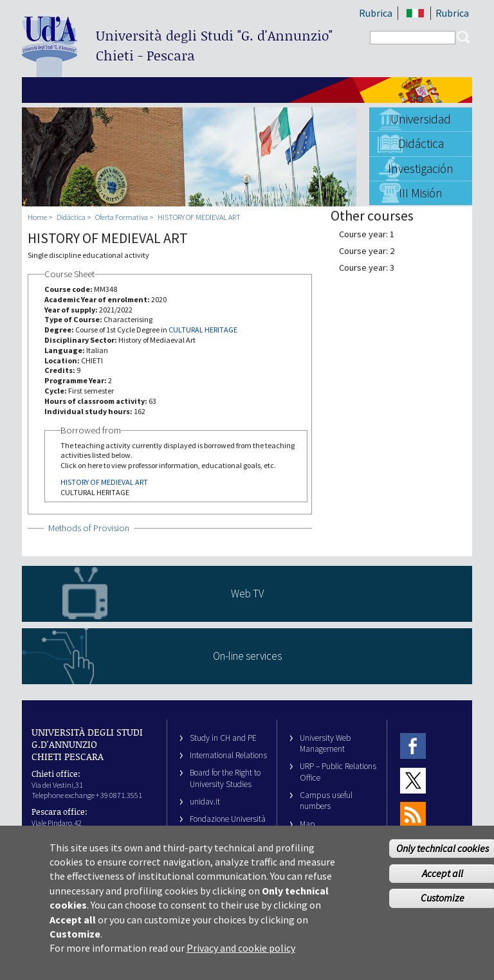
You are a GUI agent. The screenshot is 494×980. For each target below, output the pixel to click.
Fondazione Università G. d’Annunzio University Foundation (228, 830)
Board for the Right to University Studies (225, 778)
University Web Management (325, 743)
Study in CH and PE (223, 738)
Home (37, 217)
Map (307, 824)
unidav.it (205, 802)
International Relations (228, 755)
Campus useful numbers (326, 801)
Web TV (247, 594)
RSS (413, 814)
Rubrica (376, 13)
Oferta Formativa (122, 217)
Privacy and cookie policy (241, 957)
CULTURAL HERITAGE (203, 330)
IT (415, 13)
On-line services (247, 656)
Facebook (413, 746)
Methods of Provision (89, 528)
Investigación (421, 168)
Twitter (413, 780)
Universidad (421, 119)
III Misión (421, 193)
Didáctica (421, 143)
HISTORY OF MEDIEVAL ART (199, 217)
